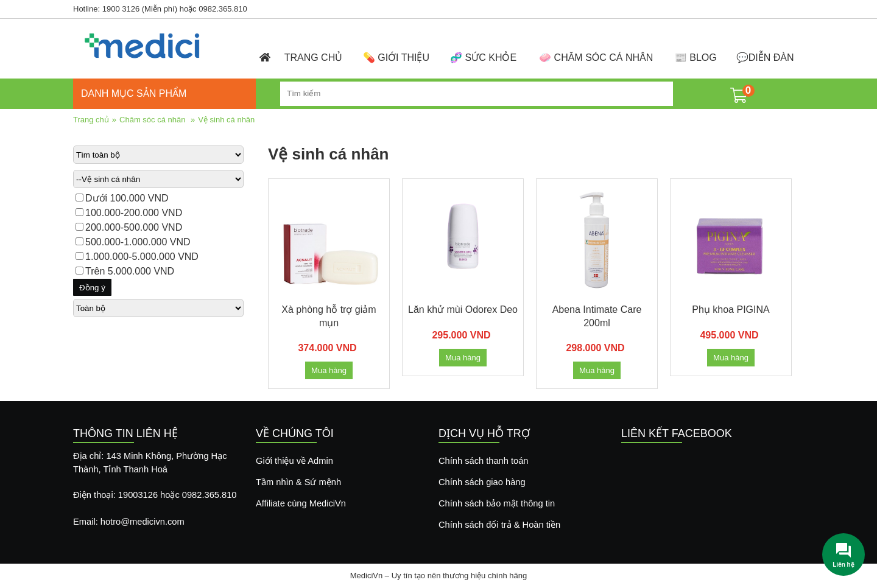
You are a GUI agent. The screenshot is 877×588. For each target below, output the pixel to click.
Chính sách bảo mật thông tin (497, 503)
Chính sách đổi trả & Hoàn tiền (499, 525)
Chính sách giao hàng (482, 482)
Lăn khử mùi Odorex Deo (463, 310)
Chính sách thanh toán (484, 461)
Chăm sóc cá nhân (152, 120)
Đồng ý (92, 288)
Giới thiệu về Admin (294, 461)
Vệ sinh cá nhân (226, 120)
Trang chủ (91, 120)
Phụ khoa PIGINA (731, 310)
